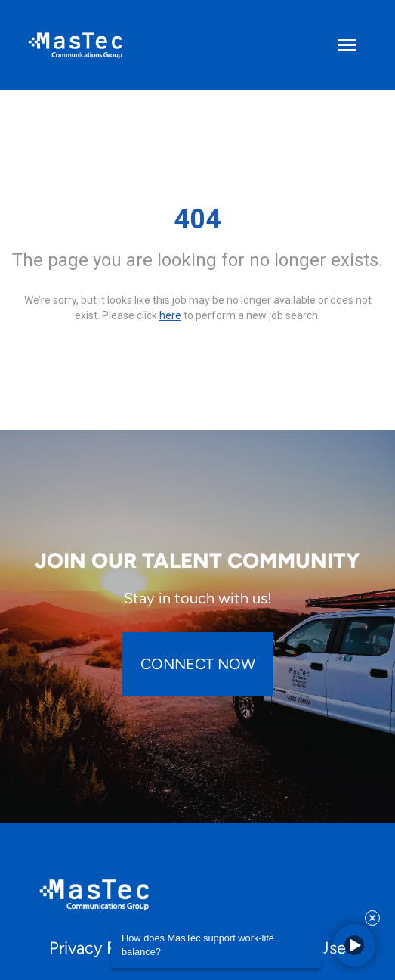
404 (197, 219)
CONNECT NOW (198, 664)
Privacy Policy (100, 948)
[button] (354, 945)
